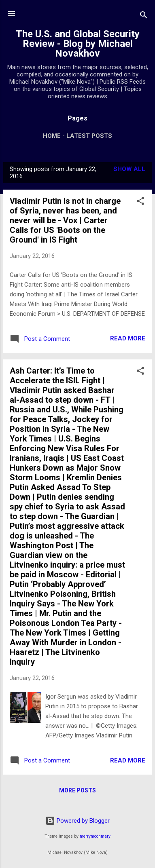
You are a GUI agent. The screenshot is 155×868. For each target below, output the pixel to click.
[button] (140, 202)
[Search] (144, 16)
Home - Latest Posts (77, 136)
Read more (128, 338)
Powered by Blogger (77, 821)
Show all (129, 169)
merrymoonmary (95, 836)
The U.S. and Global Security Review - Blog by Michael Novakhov (78, 44)
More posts (77, 790)
